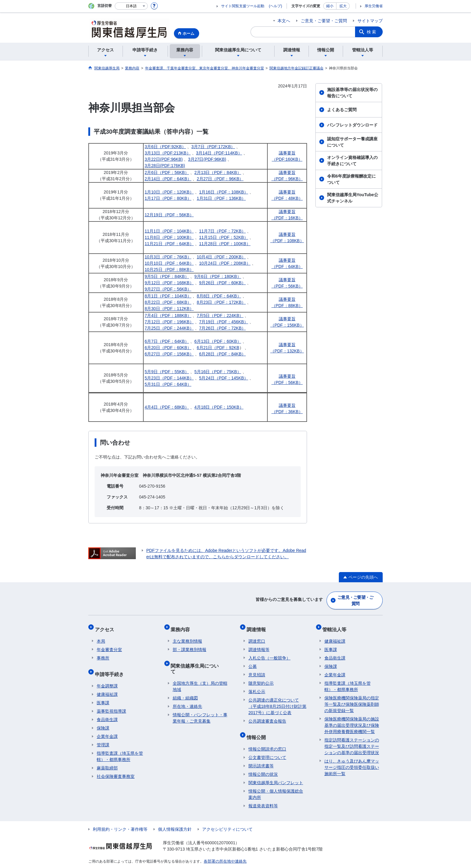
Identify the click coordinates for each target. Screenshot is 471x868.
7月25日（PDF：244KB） (169, 328)
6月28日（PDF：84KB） (223, 354)
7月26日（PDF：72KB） (223, 328)
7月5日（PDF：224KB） (220, 315)
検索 (372, 32)
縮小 (330, 6)
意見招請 (257, 669)
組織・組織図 (185, 683)
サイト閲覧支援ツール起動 (243, 6)
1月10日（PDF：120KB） (169, 192)
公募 (253, 661)
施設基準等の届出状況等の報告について (352, 93)
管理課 (103, 736)
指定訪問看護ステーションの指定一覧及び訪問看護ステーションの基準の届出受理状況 (352, 741)
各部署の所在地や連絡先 (223, 852)
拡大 (343, 6)
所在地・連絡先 (187, 691)
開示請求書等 (261, 757)
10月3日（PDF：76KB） (168, 257)
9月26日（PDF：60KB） (223, 283)
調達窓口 (257, 636)
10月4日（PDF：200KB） (221, 257)
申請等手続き (111, 667)
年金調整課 (107, 677)
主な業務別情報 (187, 636)
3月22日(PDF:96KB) (164, 159)
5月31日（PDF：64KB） (168, 384)
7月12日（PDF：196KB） (169, 322)
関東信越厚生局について (199, 658)
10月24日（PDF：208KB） (225, 263)
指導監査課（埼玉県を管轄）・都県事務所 (120, 747)
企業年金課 (107, 727)
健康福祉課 (107, 685)
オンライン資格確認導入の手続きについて (352, 161)
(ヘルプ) (275, 6)
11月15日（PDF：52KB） (224, 237)
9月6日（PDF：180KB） (218, 276)
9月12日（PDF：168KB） (169, 283)
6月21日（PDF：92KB (218, 348)
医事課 (103, 693)
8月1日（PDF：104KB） (168, 296)
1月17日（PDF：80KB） (168, 198)
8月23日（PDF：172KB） (221, 302)
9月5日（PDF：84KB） (167, 276)
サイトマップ (370, 21)
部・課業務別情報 (190, 644)
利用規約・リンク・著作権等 (120, 820)
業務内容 (182, 626)
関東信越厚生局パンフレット (276, 773)
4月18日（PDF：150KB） (219, 407)
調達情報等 (259, 644)
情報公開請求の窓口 (267, 740)
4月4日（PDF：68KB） (167, 407)
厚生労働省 (374, 6)
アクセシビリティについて (227, 820)
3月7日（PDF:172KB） (213, 147)
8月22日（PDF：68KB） (168, 302)
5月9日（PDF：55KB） (167, 372)
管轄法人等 (336, 626)
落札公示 (257, 686)
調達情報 (258, 626)
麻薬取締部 (107, 759)
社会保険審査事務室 (116, 767)
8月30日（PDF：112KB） (169, 309)
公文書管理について (267, 748)
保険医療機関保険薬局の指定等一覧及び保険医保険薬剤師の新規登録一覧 (352, 699)
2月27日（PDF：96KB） (220, 179)
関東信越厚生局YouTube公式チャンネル (353, 198)
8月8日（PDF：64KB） (219, 296)
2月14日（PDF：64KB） (168, 179)
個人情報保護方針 (175, 820)
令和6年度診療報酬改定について (351, 179)
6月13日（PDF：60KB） (218, 341)
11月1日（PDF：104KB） (169, 231)
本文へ (284, 21)
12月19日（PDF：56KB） (169, 215)
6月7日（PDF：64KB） (167, 341)
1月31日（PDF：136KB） (221, 198)
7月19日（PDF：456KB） (224, 322)
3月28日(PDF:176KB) (165, 166)
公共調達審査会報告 (267, 716)
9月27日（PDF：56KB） (168, 289)
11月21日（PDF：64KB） (169, 244)
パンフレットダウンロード (352, 125)
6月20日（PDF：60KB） (168, 348)
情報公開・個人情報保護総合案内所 (276, 785)
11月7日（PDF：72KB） (223, 231)
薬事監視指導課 (111, 702)
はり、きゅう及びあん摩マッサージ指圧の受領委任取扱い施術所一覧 (352, 762)
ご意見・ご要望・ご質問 (324, 21)
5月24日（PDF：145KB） (224, 378)
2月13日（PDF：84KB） (218, 172)
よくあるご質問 (342, 110)
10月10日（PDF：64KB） (169, 263)
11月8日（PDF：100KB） (169, 237)
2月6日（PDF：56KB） (167, 172)
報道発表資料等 (263, 796)
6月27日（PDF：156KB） (169, 354)
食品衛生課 (107, 710)
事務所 (103, 653)
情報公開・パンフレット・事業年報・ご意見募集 (200, 703)
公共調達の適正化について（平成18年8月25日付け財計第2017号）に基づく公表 (277, 701)
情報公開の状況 (263, 765)
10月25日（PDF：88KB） (169, 270)
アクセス (106, 626)
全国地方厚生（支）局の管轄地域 (200, 671)
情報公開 (258, 730)
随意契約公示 (261, 678)
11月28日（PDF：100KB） (225, 244)
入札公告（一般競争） (269, 653)
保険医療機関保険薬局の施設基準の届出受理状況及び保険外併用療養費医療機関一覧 (352, 720)
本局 (101, 636)
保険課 (103, 719)
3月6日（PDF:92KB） (165, 147)
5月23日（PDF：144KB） (169, 378)
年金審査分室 (109, 644)
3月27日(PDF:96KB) (207, 159)
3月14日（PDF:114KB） (219, 153)
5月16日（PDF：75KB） (218, 372)
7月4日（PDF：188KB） (168, 315)
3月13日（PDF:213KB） (167, 153)
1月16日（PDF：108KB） (224, 192)
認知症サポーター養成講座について (352, 142)
